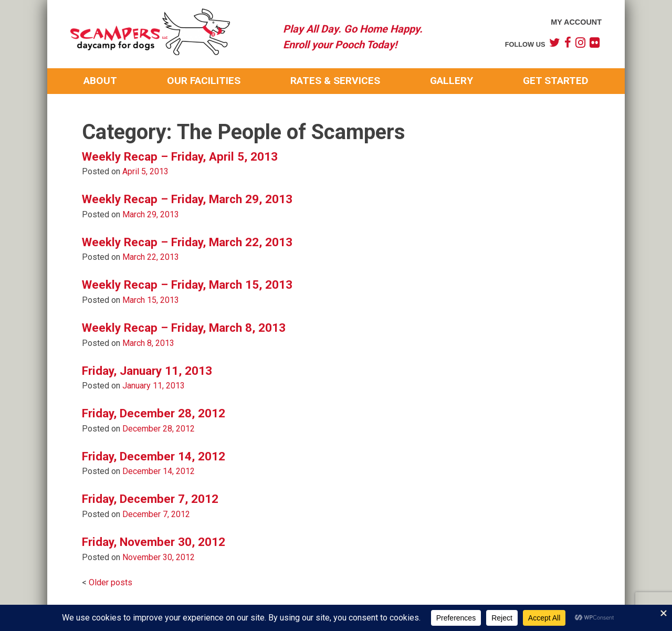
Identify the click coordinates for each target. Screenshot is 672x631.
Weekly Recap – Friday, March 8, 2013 (184, 328)
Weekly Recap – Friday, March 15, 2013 (187, 285)
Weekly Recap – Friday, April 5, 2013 (180, 156)
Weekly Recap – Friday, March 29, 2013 (187, 199)
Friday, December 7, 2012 (150, 499)
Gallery (451, 81)
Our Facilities (204, 81)
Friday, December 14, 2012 (154, 456)
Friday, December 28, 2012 (154, 413)
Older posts (111, 582)
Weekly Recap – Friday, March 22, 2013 (187, 242)
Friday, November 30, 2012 (154, 542)
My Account (576, 22)
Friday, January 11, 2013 (147, 371)
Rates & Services (335, 81)
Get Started (556, 81)
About (100, 81)
